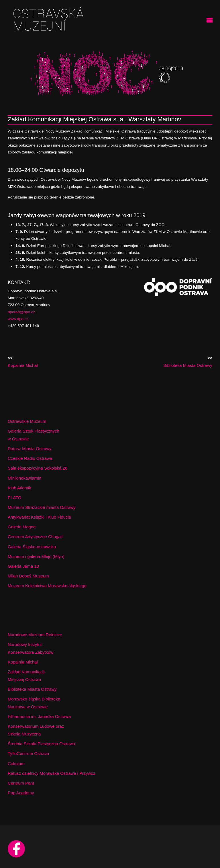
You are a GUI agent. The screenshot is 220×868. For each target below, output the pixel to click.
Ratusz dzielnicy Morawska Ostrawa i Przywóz (52, 773)
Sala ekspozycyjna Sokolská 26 (38, 468)
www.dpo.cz (18, 319)
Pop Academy (21, 793)
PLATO (14, 498)
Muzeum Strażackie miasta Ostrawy (42, 507)
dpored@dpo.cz (21, 312)
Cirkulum (16, 764)
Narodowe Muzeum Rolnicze (35, 635)
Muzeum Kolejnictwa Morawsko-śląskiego (47, 586)
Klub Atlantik (19, 488)
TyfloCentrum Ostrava (28, 754)
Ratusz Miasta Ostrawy (30, 449)
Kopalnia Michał (23, 662)
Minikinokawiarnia (24, 478)
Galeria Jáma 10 (23, 566)
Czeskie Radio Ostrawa (30, 458)
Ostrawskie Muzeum (27, 421)
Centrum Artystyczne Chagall (35, 537)
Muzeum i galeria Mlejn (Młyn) (36, 556)
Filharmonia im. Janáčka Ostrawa (39, 717)
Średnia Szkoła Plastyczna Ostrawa (41, 744)
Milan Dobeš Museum (28, 576)
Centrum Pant (21, 783)
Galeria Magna (22, 527)
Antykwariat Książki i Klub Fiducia (39, 517)
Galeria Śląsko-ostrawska (32, 547)
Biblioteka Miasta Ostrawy (32, 689)
